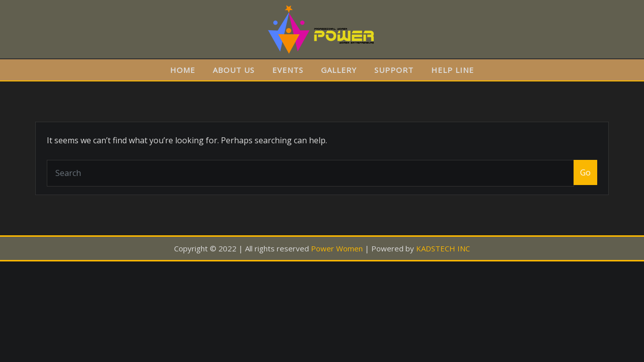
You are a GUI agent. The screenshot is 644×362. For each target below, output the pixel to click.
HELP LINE (453, 70)
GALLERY (339, 70)
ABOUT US (234, 70)
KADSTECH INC (443, 248)
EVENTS (288, 70)
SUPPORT (394, 70)
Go (585, 172)
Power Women (337, 248)
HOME (183, 70)
